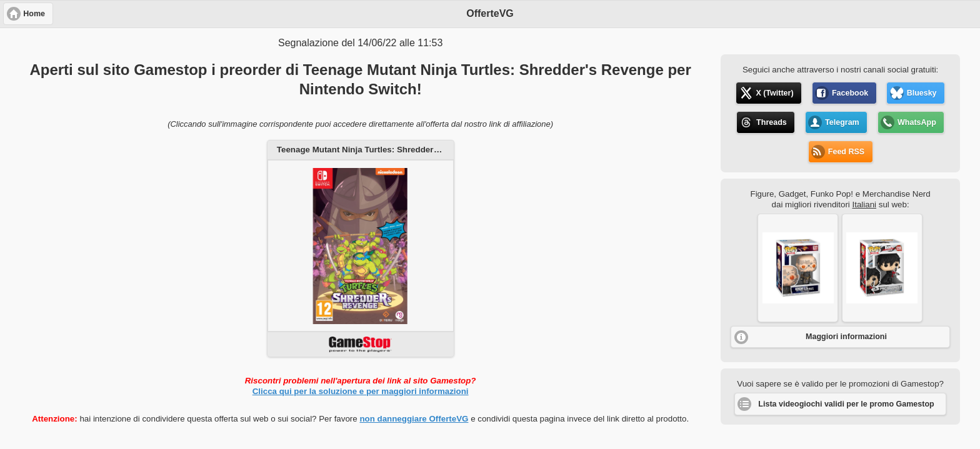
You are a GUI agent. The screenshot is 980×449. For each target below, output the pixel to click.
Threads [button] (772, 122)
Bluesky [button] (922, 93)
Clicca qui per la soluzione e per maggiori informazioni (361, 391)
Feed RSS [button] (846, 152)
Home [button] (34, 14)
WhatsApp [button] (917, 122)
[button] (798, 268)
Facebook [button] (850, 93)
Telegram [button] (842, 122)
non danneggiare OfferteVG (414, 419)
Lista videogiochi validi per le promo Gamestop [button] (846, 404)
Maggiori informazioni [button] (846, 337)
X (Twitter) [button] (774, 93)
